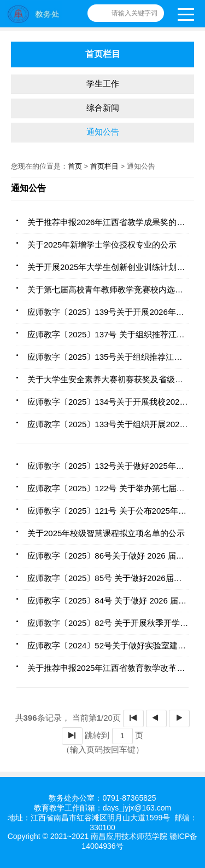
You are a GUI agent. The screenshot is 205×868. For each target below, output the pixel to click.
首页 (75, 166)
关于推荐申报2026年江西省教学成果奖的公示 (110, 222)
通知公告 (103, 132)
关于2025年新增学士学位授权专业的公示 (102, 245)
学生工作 (103, 84)
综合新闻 (103, 108)
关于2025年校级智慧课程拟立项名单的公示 (106, 533)
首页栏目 (104, 166)
